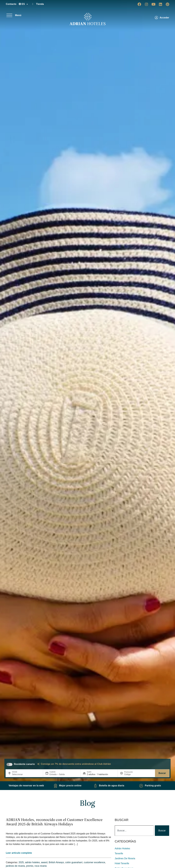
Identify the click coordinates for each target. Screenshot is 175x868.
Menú (18, 15)
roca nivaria (41, 866)
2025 (21, 862)
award (44, 862)
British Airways (56, 862)
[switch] (9, 764)
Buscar (162, 773)
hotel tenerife (122, 863)
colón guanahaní (74, 862)
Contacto (11, 4)
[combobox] (134, 831)
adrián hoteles (33, 862)
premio (30, 866)
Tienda (40, 4)
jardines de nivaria (15, 866)
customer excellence (95, 862)
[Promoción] (131, 774)
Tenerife (119, 853)
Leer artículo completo (19, 853)
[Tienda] (33, 4)
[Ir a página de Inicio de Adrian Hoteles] (87, 19)
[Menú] (9, 15)
